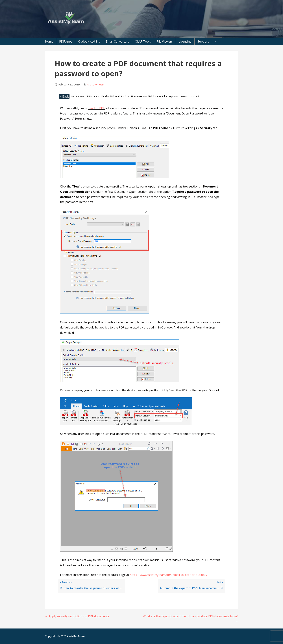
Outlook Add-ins (89, 41)
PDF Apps (66, 41)
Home (49, 41)
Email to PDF (96, 108)
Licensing (185, 41)
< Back (64, 96)
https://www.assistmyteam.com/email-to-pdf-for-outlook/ (169, 575)
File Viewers (165, 41)
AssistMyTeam (96, 84)
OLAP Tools (143, 41)
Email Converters (117, 41)
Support (203, 41)
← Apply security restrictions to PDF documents (77, 616)
